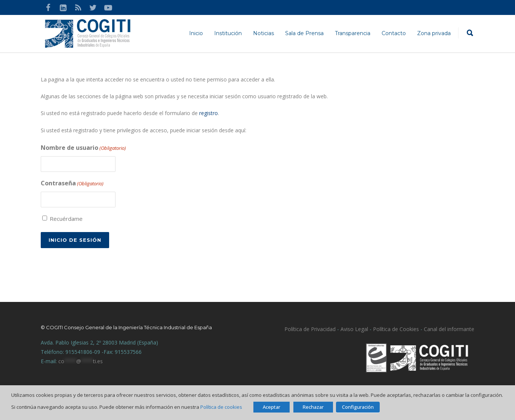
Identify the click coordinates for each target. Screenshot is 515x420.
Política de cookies (221, 407)
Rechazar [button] (313, 407)
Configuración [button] (358, 407)
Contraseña (72, 183)
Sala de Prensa (304, 33)
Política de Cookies (396, 329)
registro (209, 113)
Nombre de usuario (83, 148)
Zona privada (434, 33)
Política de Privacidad (310, 329)
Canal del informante (449, 329)
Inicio (196, 33)
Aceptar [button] (272, 407)
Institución (228, 33)
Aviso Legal (354, 329)
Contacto (394, 33)
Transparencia (353, 33)
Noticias (263, 33)
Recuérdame (66, 218)
